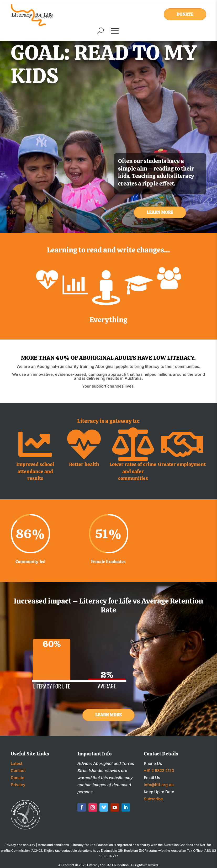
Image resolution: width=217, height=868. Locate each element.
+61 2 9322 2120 (159, 771)
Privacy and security (20, 845)
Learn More (160, 212)
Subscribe (153, 799)
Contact (18, 771)
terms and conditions (53, 845)
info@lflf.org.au (159, 785)
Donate (185, 14)
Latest (17, 763)
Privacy (18, 785)
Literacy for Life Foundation (108, 865)
